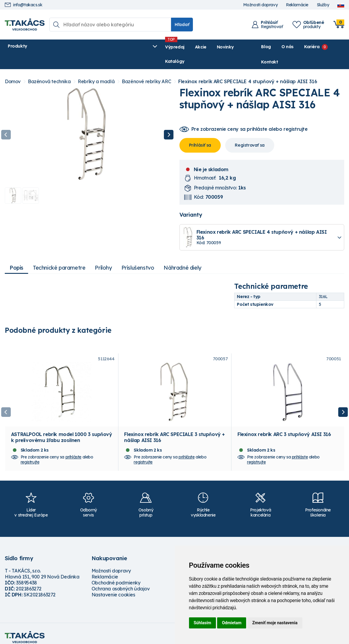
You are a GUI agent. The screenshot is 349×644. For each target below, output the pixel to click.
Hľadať (182, 25)
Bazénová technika (49, 67)
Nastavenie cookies (113, 587)
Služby (323, 5)
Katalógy (175, 47)
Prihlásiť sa (200, 130)
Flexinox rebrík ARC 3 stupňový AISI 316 (284, 427)
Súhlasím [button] (203, 623)
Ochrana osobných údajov (121, 581)
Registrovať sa (250, 130)
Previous (6, 120)
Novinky (146, 47)
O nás (277, 47)
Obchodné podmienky (116, 575)
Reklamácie (297, 5)
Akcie (122, 47)
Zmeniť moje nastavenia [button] (275, 623)
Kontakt (336, 47)
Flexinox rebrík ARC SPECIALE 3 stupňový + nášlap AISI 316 (174, 430)
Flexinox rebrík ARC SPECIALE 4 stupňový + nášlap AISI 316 (248, 67)
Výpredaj (96, 47)
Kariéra (301, 47)
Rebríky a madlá (96, 67)
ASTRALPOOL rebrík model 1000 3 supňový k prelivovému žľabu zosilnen (62, 430)
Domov (13, 67)
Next (169, 120)
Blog (255, 47)
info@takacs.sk (23, 5)
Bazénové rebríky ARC (146, 67)
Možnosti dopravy (260, 5)
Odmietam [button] (232, 623)
